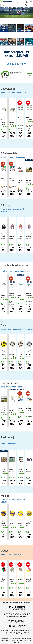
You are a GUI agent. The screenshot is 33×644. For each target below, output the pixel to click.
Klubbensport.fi (10, 634)
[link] (16, 74)
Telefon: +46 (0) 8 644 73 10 (16, 622)
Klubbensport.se (21, 630)
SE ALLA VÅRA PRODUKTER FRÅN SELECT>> (17, 329)
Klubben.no (20, 632)
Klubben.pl (24, 634)
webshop (14, 640)
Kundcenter (6, 603)
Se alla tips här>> (17, 64)
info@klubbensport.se (19, 620)
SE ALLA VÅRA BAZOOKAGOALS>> (13, 93)
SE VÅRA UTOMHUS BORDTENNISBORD (16, 271)
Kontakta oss (27, 603)
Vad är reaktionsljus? (9, 444)
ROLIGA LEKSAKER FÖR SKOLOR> (13, 157)
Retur (21, 603)
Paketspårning (14, 603)
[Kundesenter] (18, 2)
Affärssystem (5, 640)
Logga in (22, 2)
